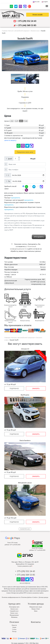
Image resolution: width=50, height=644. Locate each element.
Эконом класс (14, 613)
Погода (14, 635)
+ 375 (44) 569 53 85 (26, 25)
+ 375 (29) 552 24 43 (26, 21)
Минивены (14, 621)
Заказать (36, 392)
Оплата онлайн (38, 15)
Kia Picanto (25, 399)
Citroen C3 (25, 353)
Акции (14, 631)
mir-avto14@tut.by (25, 587)
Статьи (14, 633)
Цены (36, 615)
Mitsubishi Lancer (25, 486)
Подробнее (14, 392)
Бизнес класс (14, 617)
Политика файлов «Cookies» (30, 601)
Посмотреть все (25, 533)
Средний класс (14, 615)
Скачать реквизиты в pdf (25, 570)
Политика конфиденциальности (11, 601)
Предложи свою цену (25, 156)
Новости (14, 629)
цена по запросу (10, 144)
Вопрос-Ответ (36, 613)
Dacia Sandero (25, 444)
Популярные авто (14, 611)
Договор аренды (43, 601)
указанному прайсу (38, 597)
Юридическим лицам (36, 611)
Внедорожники (14, 619)
